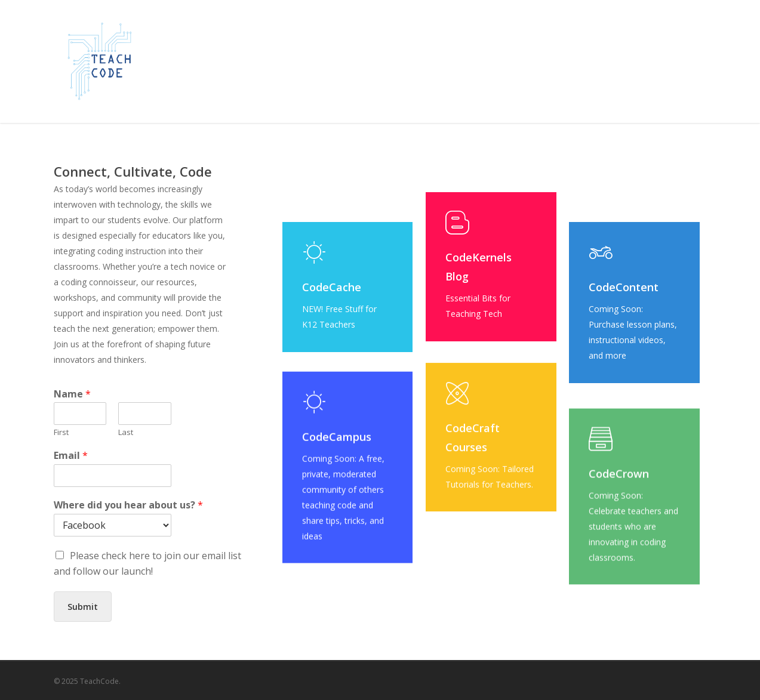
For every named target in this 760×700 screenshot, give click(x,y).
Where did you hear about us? (128, 505)
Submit (83, 607)
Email (71, 456)
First (61, 432)
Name (72, 394)
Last (126, 432)
